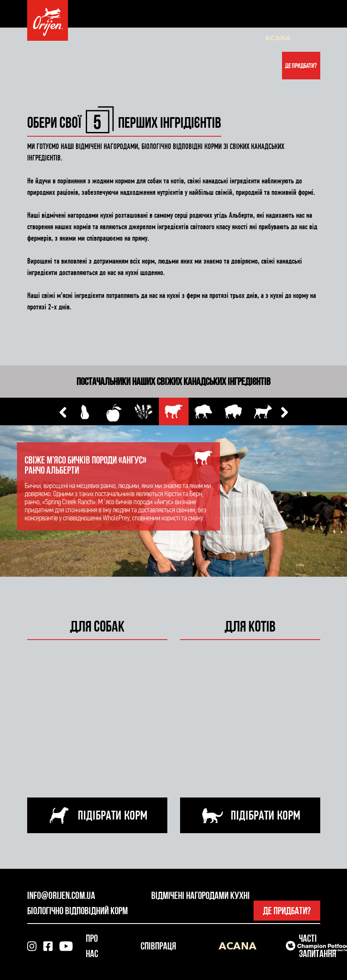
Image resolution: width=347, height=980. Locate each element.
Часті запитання (170, 38)
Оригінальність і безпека (227, 38)
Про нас (102, 38)
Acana (278, 38)
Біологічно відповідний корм (78, 911)
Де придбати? (301, 66)
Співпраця (131, 38)
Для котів (74, 38)
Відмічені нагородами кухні (200, 895)
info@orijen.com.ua (61, 895)
